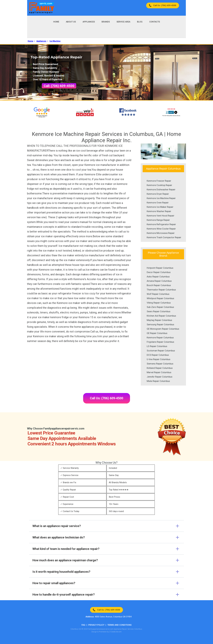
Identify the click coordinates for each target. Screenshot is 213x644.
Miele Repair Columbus (158, 381)
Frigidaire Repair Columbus (160, 342)
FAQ (83, 625)
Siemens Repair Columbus (160, 364)
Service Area (123, 22)
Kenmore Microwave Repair (161, 233)
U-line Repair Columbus (159, 359)
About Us (71, 22)
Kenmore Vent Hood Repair (160, 216)
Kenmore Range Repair (158, 220)
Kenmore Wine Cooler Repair (161, 229)
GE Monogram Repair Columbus (163, 329)
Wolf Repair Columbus (158, 294)
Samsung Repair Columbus (160, 324)
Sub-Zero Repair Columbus (160, 307)
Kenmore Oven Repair (158, 203)
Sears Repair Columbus (159, 311)
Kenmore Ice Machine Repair (161, 198)
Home (56, 22)
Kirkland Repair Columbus (160, 368)
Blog (140, 22)
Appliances (89, 22)
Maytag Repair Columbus (159, 320)
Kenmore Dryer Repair (158, 194)
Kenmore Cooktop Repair (159, 185)
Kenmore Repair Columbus (160, 338)
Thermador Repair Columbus (161, 290)
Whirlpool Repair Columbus (160, 298)
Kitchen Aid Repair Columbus (161, 316)
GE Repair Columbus (157, 333)
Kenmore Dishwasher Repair (161, 189)
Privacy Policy (96, 625)
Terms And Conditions (119, 625)
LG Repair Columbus (157, 346)
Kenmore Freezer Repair (159, 181)
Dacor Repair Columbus (159, 272)
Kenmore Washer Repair (159, 211)
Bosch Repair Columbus (159, 285)
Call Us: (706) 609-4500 (165, 5)
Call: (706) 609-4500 (59, 86)
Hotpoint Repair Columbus (160, 268)
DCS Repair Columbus (158, 355)
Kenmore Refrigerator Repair (161, 224)
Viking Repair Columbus (159, 303)
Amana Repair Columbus (159, 281)
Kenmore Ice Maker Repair (160, 207)
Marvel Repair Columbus (159, 372)
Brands (106, 22)
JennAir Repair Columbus (160, 377)
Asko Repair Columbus (158, 277)
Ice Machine (55, 41)
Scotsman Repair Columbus (161, 351)
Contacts (155, 22)
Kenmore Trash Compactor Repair (164, 237)
